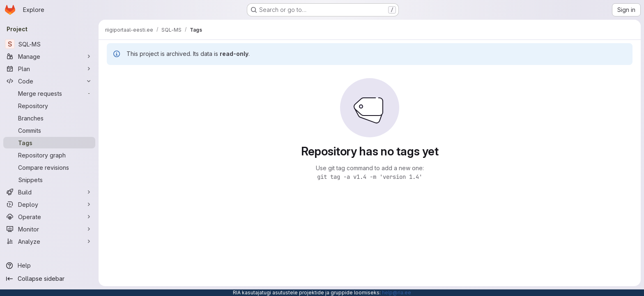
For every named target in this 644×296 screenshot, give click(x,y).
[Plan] (49, 69)
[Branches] (49, 118)
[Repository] (49, 106)
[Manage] (49, 56)
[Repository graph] (49, 155)
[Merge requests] (49, 93)
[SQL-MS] (49, 44)
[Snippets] (49, 180)
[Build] (49, 192)
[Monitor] (49, 229)
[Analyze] (49, 241)
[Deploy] (49, 204)
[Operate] (49, 217)
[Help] (49, 266)
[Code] (49, 81)
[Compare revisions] (49, 167)
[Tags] (49, 143)
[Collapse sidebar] (49, 279)
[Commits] (49, 130)
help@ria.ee (397, 293)
